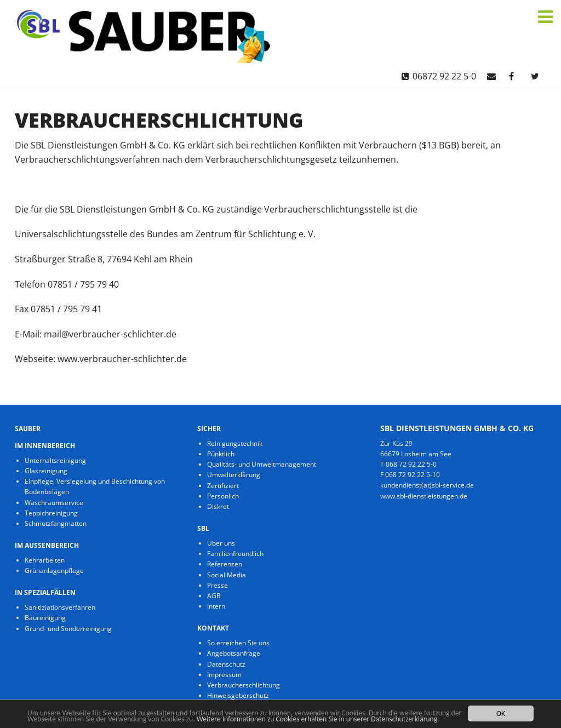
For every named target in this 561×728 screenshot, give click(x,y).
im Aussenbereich (47, 545)
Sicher (209, 429)
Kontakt (213, 628)
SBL (203, 528)
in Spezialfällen (45, 592)
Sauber (28, 429)
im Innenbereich (45, 446)
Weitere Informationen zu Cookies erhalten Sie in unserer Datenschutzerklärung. (318, 719)
